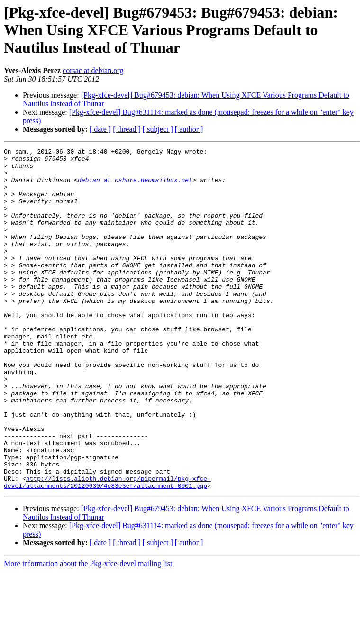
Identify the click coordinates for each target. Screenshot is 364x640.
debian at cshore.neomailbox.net (135, 187)
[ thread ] (127, 129)
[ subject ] (158, 129)
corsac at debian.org (93, 70)
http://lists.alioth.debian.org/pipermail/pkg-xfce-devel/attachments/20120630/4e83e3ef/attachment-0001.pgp (107, 549)
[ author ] (189, 129)
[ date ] (100, 129)
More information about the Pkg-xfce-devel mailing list (88, 632)
